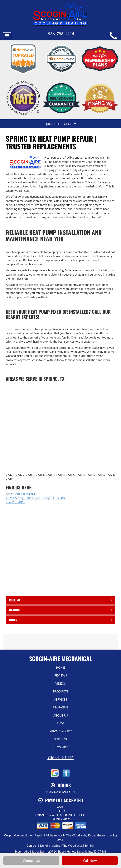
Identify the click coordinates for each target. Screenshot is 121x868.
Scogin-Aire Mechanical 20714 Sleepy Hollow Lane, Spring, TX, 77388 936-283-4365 (35, 457)
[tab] (61, 560)
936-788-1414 (61, 717)
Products (61, 651)
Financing (61, 667)
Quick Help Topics (61, 83)
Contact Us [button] (31, 860)
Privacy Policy (61, 691)
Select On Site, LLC (70, 817)
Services (61, 659)
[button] (61, 560)
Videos (61, 643)
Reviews (61, 635)
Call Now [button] (90, 860)
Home (61, 627)
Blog (61, 683)
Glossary (61, 707)
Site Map (61, 699)
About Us (61, 675)
